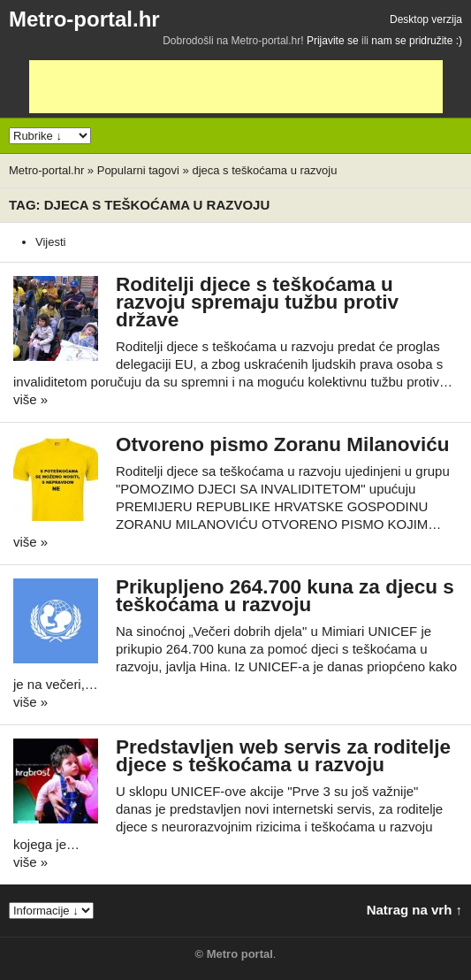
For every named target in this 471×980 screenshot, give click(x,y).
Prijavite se (333, 41)
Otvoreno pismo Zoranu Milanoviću (283, 444)
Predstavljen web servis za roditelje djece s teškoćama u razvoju (283, 756)
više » (30, 399)
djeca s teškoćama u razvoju (264, 170)
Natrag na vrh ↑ (414, 910)
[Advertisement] (236, 87)
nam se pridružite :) (417, 41)
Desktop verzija (426, 19)
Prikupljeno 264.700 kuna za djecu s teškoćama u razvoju (285, 596)
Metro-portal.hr (84, 19)
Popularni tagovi (138, 170)
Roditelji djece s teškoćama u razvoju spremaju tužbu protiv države (257, 302)
